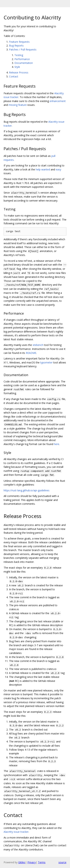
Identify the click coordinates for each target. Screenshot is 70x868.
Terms (42, 862)
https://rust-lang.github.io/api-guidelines (27, 490)
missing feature (18, 105)
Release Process (19, 72)
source (62, 862)
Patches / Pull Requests (23, 49)
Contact (14, 76)
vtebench (38, 345)
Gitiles (22, 862)
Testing (19, 55)
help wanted (43, 169)
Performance (22, 59)
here (57, 444)
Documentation (24, 63)
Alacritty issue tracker (16, 832)
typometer (46, 362)
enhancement (58, 101)
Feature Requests (19, 42)
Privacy (32, 862)
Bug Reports (16, 45)
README (31, 353)
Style (17, 67)
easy (58, 169)
